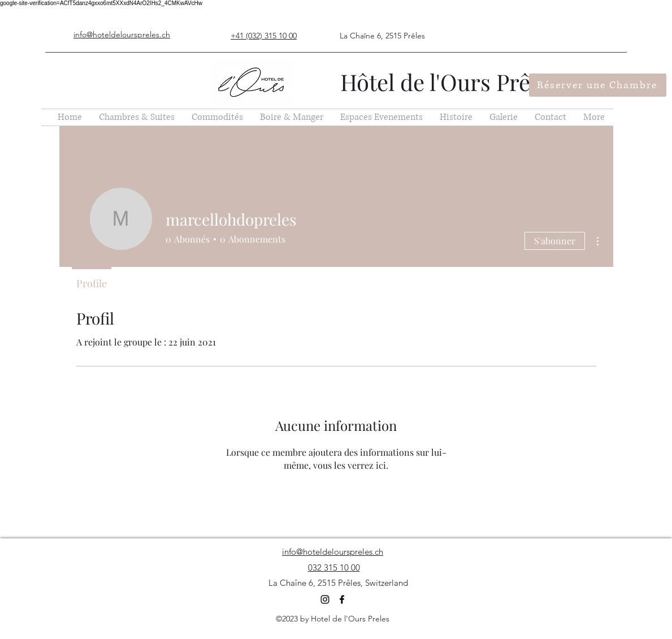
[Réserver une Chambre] (598, 85)
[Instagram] (325, 599)
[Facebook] (342, 599)
